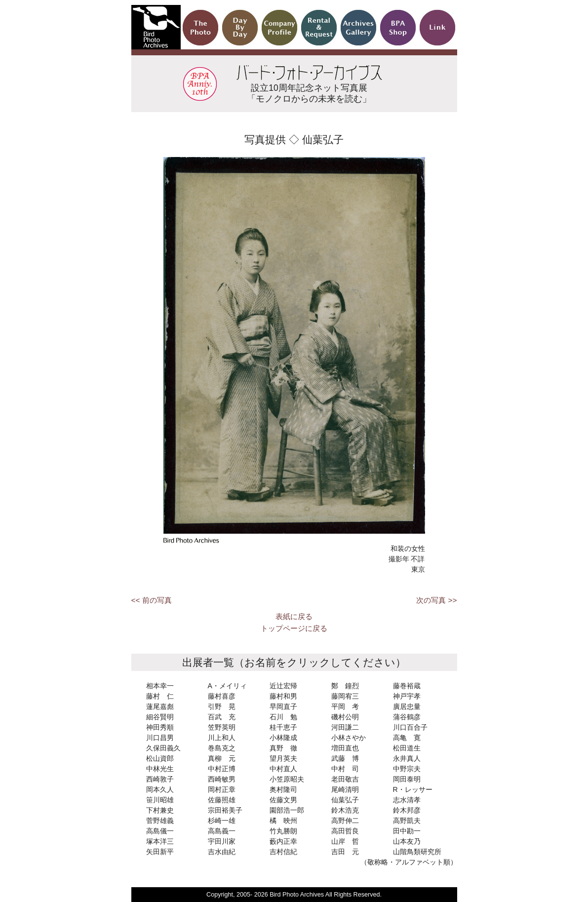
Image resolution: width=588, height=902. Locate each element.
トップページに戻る (294, 628)
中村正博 (222, 769)
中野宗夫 (407, 769)
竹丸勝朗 (283, 831)
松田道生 (407, 748)
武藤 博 (345, 758)
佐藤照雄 (222, 800)
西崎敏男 (222, 779)
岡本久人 (160, 789)
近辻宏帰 (283, 686)
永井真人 (407, 758)
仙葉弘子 (345, 800)
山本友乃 (407, 841)
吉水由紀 (222, 852)
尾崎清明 (345, 789)
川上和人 (222, 738)
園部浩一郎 (287, 810)
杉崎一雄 (222, 821)
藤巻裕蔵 (407, 686)
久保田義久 (163, 748)
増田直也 (345, 748)
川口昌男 (160, 738)
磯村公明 (345, 717)
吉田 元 (345, 852)
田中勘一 (407, 831)
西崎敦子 (160, 779)
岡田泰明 (407, 779)
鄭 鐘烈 (345, 686)
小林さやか (349, 738)
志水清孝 (407, 800)
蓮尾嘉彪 (160, 706)
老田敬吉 (345, 779)
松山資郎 (160, 758)
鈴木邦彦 (407, 810)
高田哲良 (345, 831)
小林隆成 (283, 738)
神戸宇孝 (407, 696)
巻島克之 (222, 748)
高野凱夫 (407, 821)
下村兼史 (160, 810)
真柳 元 (222, 758)
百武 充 (222, 717)
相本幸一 (160, 686)
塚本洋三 (160, 841)
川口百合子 (410, 727)
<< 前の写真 (152, 600)
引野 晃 (222, 706)
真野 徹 (283, 748)
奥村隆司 (283, 789)
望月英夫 (283, 758)
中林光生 (160, 769)
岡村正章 (222, 789)
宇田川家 (222, 841)
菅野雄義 (160, 821)
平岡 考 (345, 706)
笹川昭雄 (160, 800)
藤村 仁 (160, 696)
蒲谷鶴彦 (407, 717)
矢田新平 (160, 852)
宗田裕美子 (225, 810)
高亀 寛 (407, 738)
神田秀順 (160, 727)
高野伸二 (345, 821)
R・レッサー (413, 789)
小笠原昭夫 (287, 779)
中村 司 (345, 769)
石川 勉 (283, 717)
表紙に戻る (294, 616)
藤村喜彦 (222, 696)
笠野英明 (222, 727)
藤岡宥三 (345, 696)
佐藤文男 (283, 800)
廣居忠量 (407, 706)
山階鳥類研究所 (417, 852)
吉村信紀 (283, 852)
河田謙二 (345, 727)
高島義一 (222, 831)
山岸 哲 (345, 841)
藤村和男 (283, 696)
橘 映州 (283, 821)
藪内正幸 (283, 841)
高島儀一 (160, 831)
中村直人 (283, 769)
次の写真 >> (436, 600)
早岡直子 (283, 706)
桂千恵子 (283, 727)
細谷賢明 (160, 717)
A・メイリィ (227, 686)
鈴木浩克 (345, 810)
